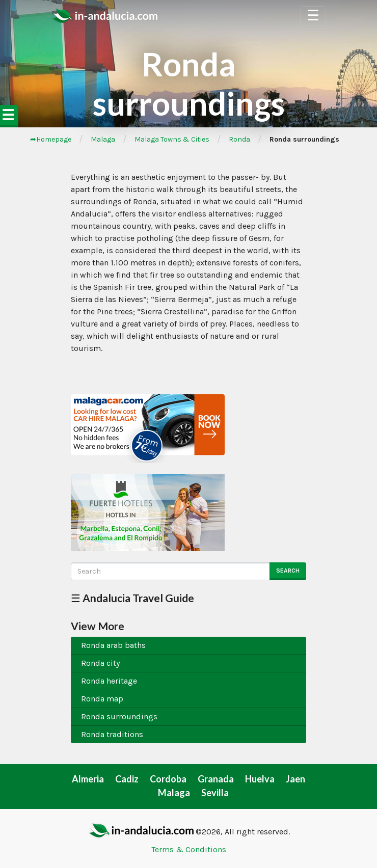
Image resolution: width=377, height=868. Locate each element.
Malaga (103, 139)
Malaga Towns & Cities (172, 139)
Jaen (295, 779)
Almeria (88, 779)
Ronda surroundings (119, 716)
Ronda (239, 139)
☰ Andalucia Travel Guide (132, 598)
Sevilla (215, 793)
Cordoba (168, 779)
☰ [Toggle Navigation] (313, 16)
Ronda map (102, 699)
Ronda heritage (109, 681)
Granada (216, 779)
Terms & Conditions (189, 849)
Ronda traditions (112, 734)
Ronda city (100, 663)
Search (288, 571)
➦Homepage (51, 139)
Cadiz (127, 779)
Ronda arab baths (113, 645)
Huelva (260, 779)
